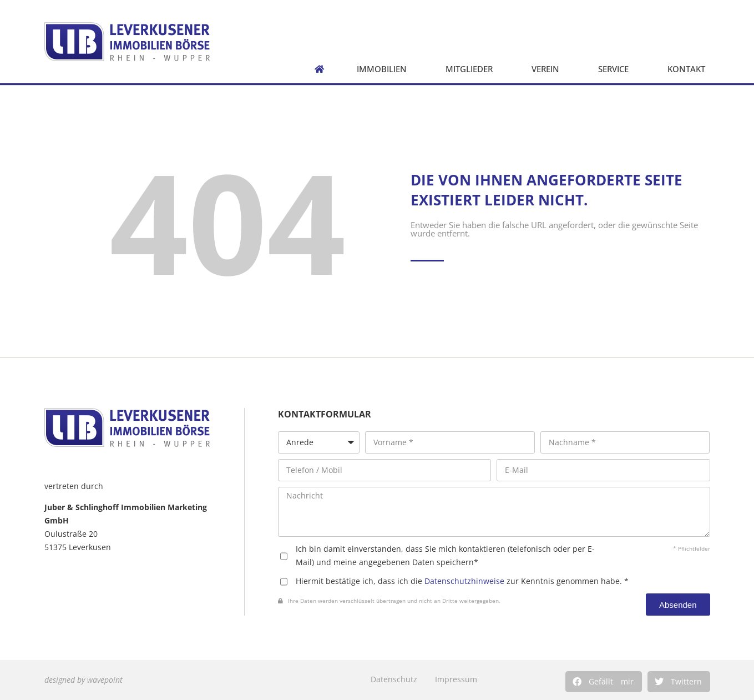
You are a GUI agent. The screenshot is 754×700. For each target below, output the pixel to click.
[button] (604, 682)
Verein (548, 69)
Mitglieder (472, 69)
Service (616, 69)
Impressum (456, 679)
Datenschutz (394, 679)
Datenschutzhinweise (464, 581)
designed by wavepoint (84, 680)
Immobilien (384, 69)
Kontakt (689, 69)
